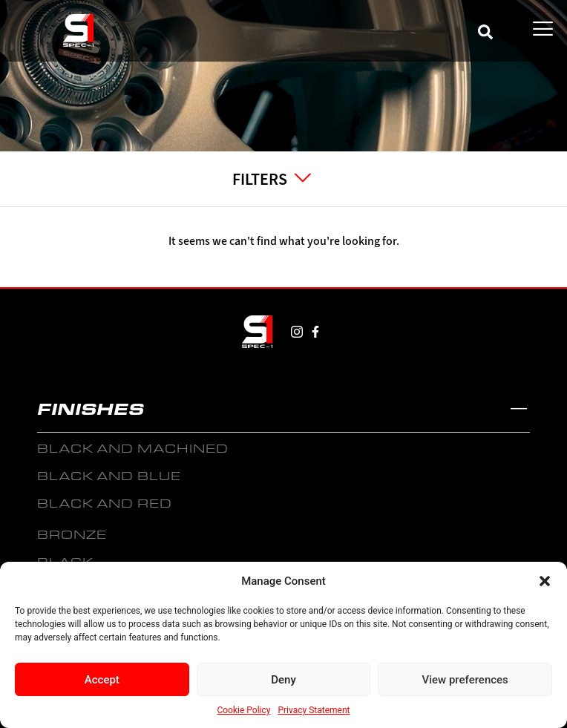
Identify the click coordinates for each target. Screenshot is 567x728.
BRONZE (72, 534)
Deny (283, 680)
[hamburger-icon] (543, 30)
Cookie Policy (243, 710)
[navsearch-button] (485, 30)
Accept (102, 680)
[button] (545, 581)
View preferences (465, 680)
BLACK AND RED (105, 503)
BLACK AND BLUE (109, 475)
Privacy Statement (314, 710)
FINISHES (91, 408)
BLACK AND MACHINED (133, 448)
